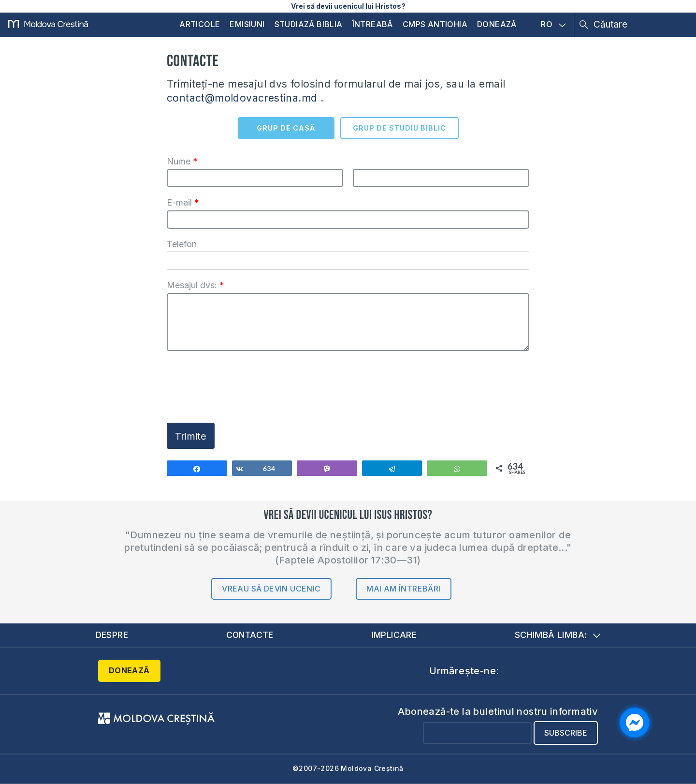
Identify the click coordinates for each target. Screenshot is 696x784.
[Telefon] (348, 261)
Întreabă (373, 24)
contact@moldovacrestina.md (242, 98)
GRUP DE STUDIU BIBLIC (399, 128)
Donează (497, 24)
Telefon (182, 244)
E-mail (183, 202)
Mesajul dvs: (196, 285)
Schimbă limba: (558, 635)
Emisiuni (247, 24)
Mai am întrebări (403, 589)
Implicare (394, 635)
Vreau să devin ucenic (271, 589)
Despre (112, 635)
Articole (200, 24)
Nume (182, 161)
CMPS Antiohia (435, 24)
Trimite (191, 436)
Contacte (250, 635)
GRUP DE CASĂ (286, 128)
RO (553, 25)
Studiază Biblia (309, 24)
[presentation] (240, 397)
